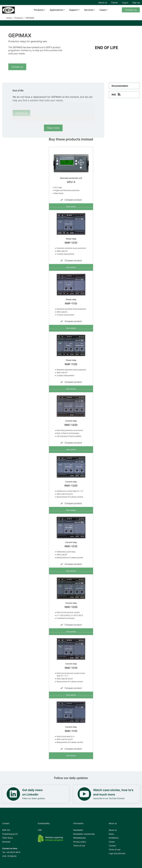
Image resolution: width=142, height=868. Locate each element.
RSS (116, 94)
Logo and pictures (117, 853)
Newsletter (78, 830)
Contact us (131, 10)
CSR (40, 830)
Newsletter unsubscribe (84, 834)
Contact (112, 846)
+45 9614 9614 (13, 852)
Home (9, 18)
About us (103, 3)
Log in (125, 3)
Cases (103, 10)
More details (71, 207)
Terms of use (79, 846)
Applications (56, 10)
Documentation (120, 86)
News (111, 834)
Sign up (136, 3)
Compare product (71, 200)
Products (39, 10)
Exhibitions (114, 838)
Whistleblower (80, 838)
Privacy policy (80, 842)
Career (115, 3)
